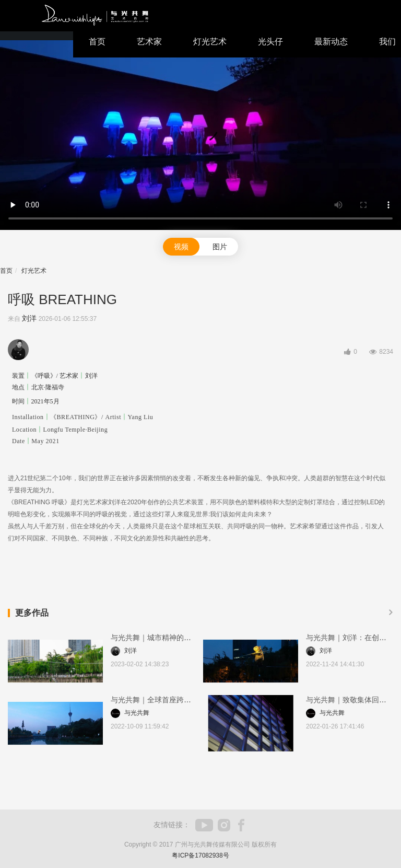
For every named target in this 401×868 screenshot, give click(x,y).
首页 (97, 42)
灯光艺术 (210, 42)
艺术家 (149, 42)
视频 (181, 247)
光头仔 (270, 42)
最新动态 (331, 42)
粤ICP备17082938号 (200, 855)
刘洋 (29, 318)
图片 (220, 247)
